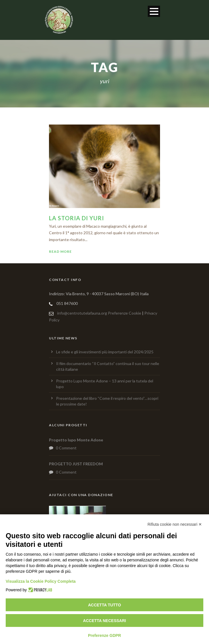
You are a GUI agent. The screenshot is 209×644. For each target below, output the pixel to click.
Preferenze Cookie (125, 313)
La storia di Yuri (76, 218)
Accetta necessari (105, 621)
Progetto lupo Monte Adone (76, 440)
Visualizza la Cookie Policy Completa (41, 581)
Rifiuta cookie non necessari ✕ (175, 524)
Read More (60, 251)
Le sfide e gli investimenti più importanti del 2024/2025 (105, 352)
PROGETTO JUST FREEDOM (76, 464)
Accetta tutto (104, 605)
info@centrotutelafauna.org (82, 313)
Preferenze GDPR (104, 635)
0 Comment (66, 448)
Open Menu (154, 11)
